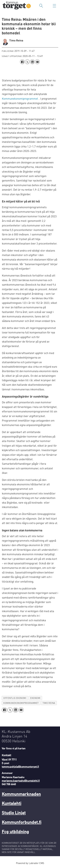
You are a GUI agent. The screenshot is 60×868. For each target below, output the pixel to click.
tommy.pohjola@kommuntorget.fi (20, 767)
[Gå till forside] (17, 6)
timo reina (49, 703)
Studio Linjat (14, 813)
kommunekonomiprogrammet (21, 703)
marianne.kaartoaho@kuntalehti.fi (21, 781)
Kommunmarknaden (21, 794)
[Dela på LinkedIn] (32, 62)
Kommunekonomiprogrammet (20, 99)
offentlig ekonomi (15, 698)
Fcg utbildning (15, 831)
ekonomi (35, 698)
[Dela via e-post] (37, 62)
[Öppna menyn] (54, 6)
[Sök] (41, 6)
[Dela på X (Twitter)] (27, 62)
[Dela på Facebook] (22, 62)
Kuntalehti (12, 803)
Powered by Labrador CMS (30, 863)
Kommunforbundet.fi (22, 822)
